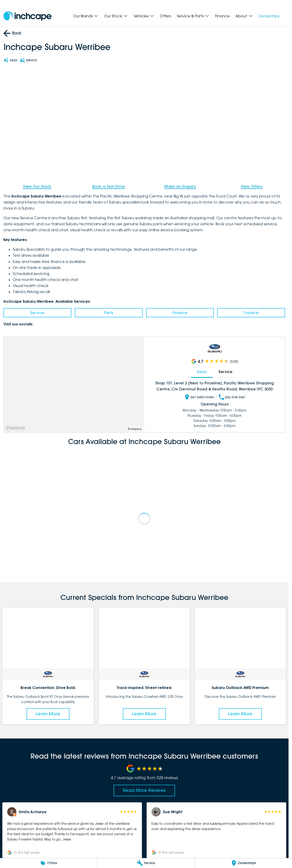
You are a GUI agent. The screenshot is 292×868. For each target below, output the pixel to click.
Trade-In (251, 313)
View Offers (252, 186)
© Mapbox (135, 429)
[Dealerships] (243, 863)
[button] (72, 831)
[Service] (146, 863)
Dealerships (269, 16)
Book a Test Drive (109, 186)
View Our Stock (37, 186)
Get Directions (199, 397)
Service (37, 313)
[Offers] (49, 863)
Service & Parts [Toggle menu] (193, 16)
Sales (202, 372)
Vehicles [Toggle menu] (144, 16)
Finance (222, 16)
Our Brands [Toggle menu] (86, 16)
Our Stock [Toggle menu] (116, 16)
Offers (166, 16)
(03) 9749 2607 (232, 397)
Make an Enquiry (180, 186)
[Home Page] (27, 16)
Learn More (48, 714)
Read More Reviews (144, 790)
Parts (109, 313)
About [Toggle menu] (244, 16)
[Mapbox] (16, 428)
